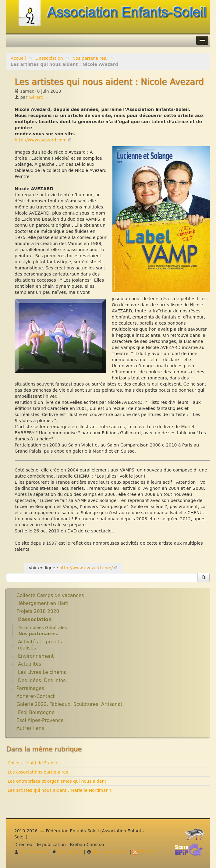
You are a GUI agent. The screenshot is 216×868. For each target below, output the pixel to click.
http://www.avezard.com (41, 140)
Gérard (36, 97)
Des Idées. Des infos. (42, 681)
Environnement (36, 656)
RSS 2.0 (144, 852)
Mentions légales (108, 852)
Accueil (18, 58)
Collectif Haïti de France (33, 763)
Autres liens (30, 728)
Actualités (30, 664)
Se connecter (31, 852)
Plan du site (67, 852)
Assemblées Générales (42, 628)
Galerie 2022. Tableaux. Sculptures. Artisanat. (70, 704)
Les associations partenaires (38, 772)
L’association (49, 58)
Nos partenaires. (90, 58)
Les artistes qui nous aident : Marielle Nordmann (59, 790)
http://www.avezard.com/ (86, 568)
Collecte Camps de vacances (50, 596)
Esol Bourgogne (36, 713)
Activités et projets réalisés (40, 645)
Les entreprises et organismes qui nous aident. (58, 781)
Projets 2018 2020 (38, 611)
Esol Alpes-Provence (40, 720)
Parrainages (30, 688)
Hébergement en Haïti (42, 603)
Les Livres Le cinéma (42, 672)
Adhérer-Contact (35, 696)
